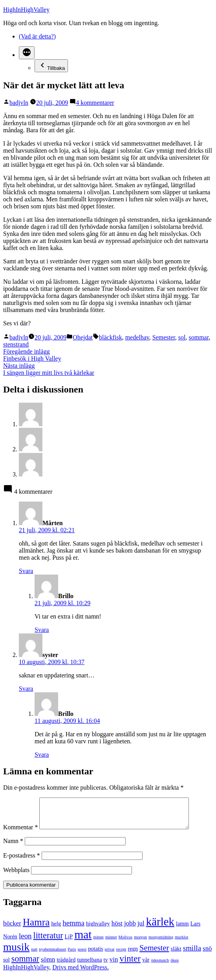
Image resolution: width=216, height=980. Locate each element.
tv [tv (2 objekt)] (106, 965)
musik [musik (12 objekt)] (16, 953)
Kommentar (20, 833)
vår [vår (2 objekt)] (146, 965)
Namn (13, 847)
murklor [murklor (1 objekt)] (181, 943)
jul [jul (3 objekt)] (141, 929)
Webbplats (16, 876)
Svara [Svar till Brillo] (42, 630)
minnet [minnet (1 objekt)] (111, 943)
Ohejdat (83, 337)
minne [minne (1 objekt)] (98, 943)
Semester (164, 337)
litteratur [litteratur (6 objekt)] (48, 941)
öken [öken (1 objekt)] (175, 966)
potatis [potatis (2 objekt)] (95, 954)
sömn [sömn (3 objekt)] (48, 965)
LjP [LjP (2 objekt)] (69, 942)
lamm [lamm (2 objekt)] (182, 929)
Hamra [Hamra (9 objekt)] (36, 928)
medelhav (137, 337)
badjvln (19, 103)
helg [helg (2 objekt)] (56, 929)
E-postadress (22, 861)
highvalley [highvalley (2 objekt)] (98, 929)
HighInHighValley (26, 10)
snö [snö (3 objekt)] (207, 954)
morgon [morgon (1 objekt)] (140, 943)
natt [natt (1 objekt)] (34, 955)
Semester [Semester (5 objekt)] (154, 954)
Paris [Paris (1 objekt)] (72, 955)
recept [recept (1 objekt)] (121, 955)
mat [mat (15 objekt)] (83, 940)
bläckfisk (111, 337)
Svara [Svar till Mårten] (26, 571)
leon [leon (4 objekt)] (25, 942)
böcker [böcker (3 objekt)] (12, 929)
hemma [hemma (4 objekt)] (73, 929)
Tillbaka (51, 66)
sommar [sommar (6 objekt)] (25, 964)
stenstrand (16, 344)
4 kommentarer (95, 103)
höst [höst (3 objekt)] (117, 929)
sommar (199, 337)
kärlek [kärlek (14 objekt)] (160, 927)
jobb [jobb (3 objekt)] (130, 929)
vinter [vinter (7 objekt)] (130, 964)
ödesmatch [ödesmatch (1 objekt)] (160, 966)
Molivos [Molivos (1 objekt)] (126, 943)
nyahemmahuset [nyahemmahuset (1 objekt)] (52, 955)
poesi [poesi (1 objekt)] (82, 955)
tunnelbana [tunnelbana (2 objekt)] (89, 965)
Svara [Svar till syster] (26, 689)
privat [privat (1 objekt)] (110, 955)
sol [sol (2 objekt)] (6, 965)
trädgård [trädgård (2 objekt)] (66, 965)
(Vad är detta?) (37, 36)
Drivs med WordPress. (81, 973)
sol (182, 337)
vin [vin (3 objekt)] (114, 965)
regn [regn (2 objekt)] (133, 954)
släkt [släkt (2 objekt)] (176, 954)
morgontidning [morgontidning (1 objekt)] (161, 943)
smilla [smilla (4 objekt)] (192, 954)
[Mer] (27, 53)
